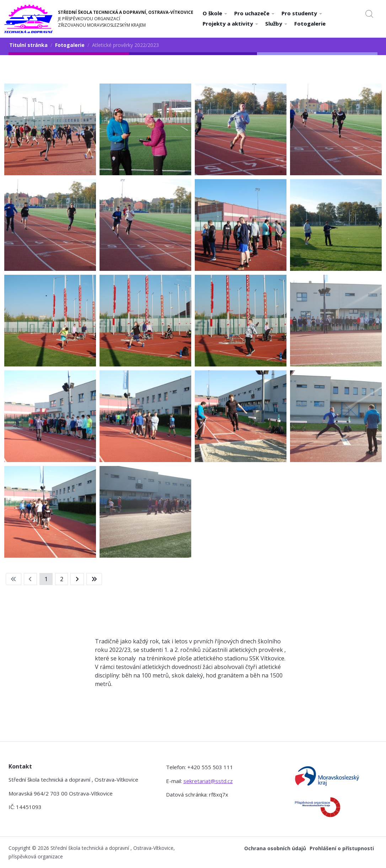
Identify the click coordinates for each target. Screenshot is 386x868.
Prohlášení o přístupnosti (342, 848)
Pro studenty (302, 13)
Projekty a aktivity (230, 23)
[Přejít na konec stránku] (94, 579)
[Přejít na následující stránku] (77, 579)
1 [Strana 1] (46, 579)
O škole (215, 13)
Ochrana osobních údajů (275, 848)
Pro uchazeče (254, 13)
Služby (276, 23)
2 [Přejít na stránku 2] (62, 579)
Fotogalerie (310, 23)
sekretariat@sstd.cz (208, 781)
